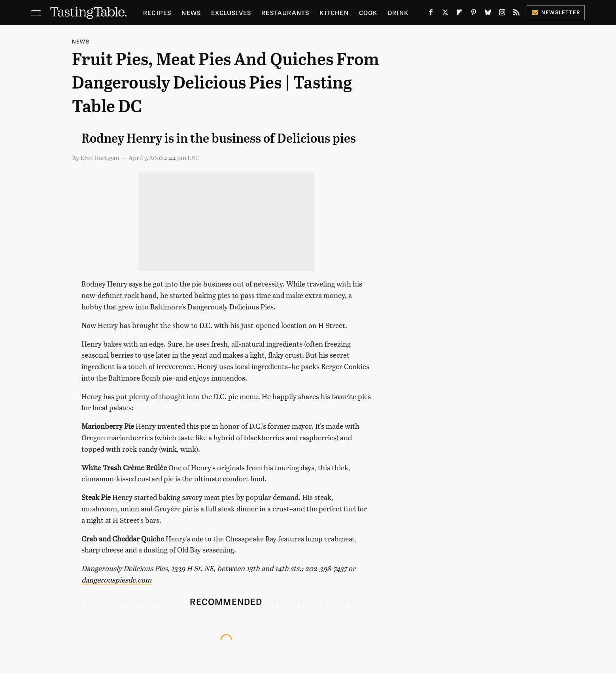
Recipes (157, 12)
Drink (398, 12)
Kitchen (334, 12)
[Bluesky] (488, 14)
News (191, 12)
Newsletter (556, 12)
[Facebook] (431, 14)
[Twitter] (445, 14)
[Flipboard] (459, 14)
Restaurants (285, 12)
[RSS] (516, 14)
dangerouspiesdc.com (116, 580)
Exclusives (231, 12)
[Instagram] (502, 14)
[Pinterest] (474, 14)
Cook (368, 12)
